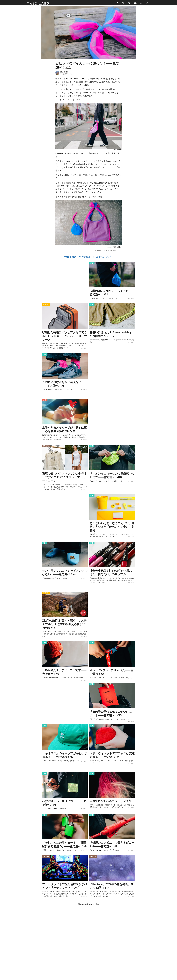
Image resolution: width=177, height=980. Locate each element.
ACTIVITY (46, 306)
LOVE (45, 401)
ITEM (92, 264)
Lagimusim (99, 252)
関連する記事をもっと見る (88, 905)
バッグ (105, 252)
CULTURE (46, 447)
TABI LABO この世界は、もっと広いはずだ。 (88, 258)
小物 (111, 252)
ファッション (117, 252)
